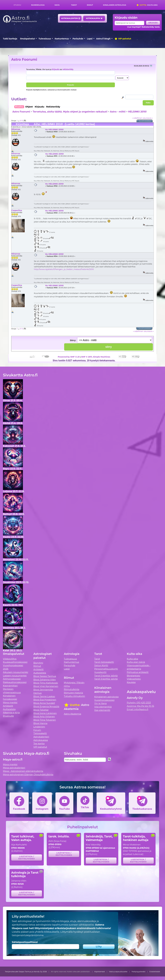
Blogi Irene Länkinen (45, 713)
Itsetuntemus (62, 39)
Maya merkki (10, 702)
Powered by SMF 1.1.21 (69, 357)
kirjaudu (56, 69)
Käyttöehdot (100, 972)
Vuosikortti (100, 672)
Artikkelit (8, 706)
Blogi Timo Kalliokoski (46, 683)
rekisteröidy (68, 69)
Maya (57, 5)
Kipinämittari (10, 686)
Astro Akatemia (73, 714)
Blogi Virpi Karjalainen (46, 686)
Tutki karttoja (10, 39)
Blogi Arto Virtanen (44, 716)
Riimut (90, 5)
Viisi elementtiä (103, 707)
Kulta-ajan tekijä (136, 662)
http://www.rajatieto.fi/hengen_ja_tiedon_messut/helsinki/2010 (64, 269)
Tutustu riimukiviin (74, 696)
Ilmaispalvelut (27, 39)
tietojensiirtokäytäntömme (28, 935)
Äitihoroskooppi (12, 679)
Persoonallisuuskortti (106, 669)
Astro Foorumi (24, 59)
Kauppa (131, 682)
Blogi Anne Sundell (44, 703)
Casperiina (17, 210)
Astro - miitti (118, 112)
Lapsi (90, 39)
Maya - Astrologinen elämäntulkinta (23, 771)
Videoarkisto (134, 679)
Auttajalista (9, 709)
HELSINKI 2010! (137, 112)
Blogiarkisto (134, 676)
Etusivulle (8, 716)
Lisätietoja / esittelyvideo (27, 857)
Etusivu (17, 5)
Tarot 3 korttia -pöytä (106, 679)
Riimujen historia (73, 693)
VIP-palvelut (123, 39)
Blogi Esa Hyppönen (45, 700)
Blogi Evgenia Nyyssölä (46, 706)
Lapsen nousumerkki (15, 676)
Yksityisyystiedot (138, 972)
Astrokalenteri (71, 18)
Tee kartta (39, 743)
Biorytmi (38, 663)
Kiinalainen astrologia (115, 5)
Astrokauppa (94, 18)
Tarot (74, 5)
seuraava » (148, 118)
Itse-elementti (102, 710)
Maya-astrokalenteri (14, 768)
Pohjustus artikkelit (138, 672)
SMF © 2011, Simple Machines (96, 357)
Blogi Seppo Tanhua (45, 676)
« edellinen (137, 118)
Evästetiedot (155, 972)
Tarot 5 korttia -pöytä (106, 676)
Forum (37, 730)
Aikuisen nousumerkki (16, 672)
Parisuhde (78, 39)
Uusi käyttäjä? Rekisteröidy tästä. (144, 27)
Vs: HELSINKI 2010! (54, 129)
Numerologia (38, 5)
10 (22, 121)
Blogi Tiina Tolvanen (45, 720)
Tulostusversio (145, 121)
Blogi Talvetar (41, 710)
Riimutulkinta (72, 689)
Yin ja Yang (100, 703)
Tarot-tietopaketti (104, 662)
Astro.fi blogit (103, 39)
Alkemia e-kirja (11, 712)
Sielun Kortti (101, 665)
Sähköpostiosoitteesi (25, 942)
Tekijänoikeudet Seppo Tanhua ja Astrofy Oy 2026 (26, 972)
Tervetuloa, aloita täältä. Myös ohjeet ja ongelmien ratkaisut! (70, 112)
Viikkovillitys (10, 659)
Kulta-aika (147, 5)
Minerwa (16, 129)
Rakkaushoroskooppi (15, 682)
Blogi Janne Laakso (44, 696)
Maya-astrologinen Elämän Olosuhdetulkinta (28, 774)
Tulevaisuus (45, 39)
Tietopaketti (40, 733)
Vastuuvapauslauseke (118, 972)
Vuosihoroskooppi (104, 700)
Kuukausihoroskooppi (15, 662)
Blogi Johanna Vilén (45, 680)
